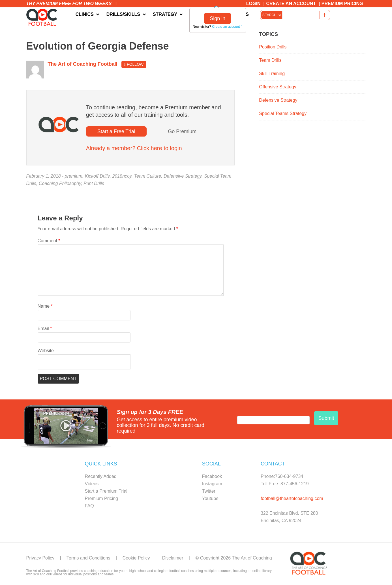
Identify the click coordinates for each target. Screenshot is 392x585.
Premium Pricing (342, 4)
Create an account (227, 27)
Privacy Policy (40, 558)
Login (253, 4)
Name (45, 306)
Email (45, 328)
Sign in (218, 18)
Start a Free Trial (116, 131)
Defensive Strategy (183, 176)
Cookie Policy (136, 558)
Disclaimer (173, 558)
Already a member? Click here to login (134, 148)
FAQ (89, 506)
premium (74, 176)
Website (46, 351)
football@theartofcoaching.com (292, 498)
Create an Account (291, 4)
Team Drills (270, 60)
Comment (49, 241)
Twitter (209, 491)
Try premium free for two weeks (72, 4)
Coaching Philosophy (60, 183)
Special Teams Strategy (283, 113)
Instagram (212, 484)
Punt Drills (94, 183)
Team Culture (148, 176)
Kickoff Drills (97, 176)
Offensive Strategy (278, 87)
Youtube (210, 498)
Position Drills (273, 47)
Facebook (212, 476)
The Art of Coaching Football (43, 17)
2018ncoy (122, 176)
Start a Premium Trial (106, 491)
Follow (134, 64)
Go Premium (182, 131)
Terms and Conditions (88, 558)
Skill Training (272, 74)
